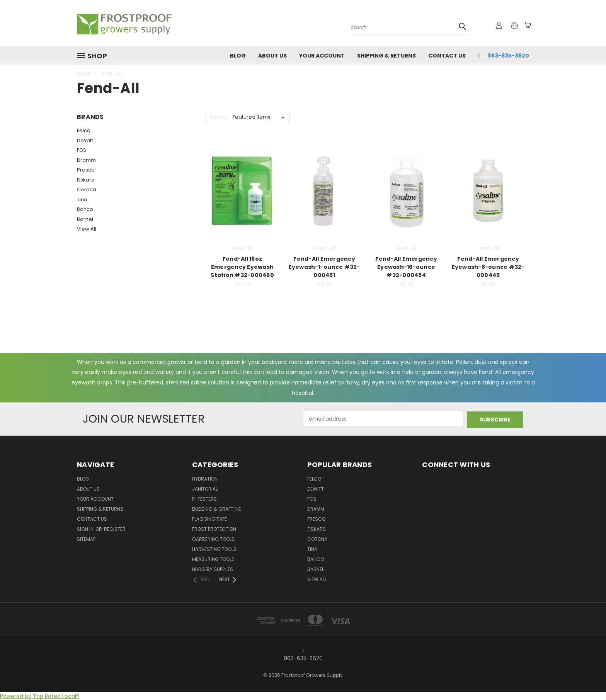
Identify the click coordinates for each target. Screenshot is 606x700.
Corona (87, 189)
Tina (82, 200)
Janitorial (205, 489)
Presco (86, 170)
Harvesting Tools (214, 549)
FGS (82, 150)
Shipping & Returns (386, 56)
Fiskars (85, 180)
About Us (272, 56)
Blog (238, 56)
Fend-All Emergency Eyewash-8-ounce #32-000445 (488, 267)
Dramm (86, 160)
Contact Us (447, 56)
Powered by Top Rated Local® (40, 696)
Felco (84, 130)
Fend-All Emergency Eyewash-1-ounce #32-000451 (324, 267)
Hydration (205, 479)
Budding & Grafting (217, 509)
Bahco (85, 209)
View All (87, 229)
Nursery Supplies (213, 569)
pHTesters (204, 499)
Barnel (85, 219)
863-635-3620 (508, 56)
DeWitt (85, 140)
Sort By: (219, 117)
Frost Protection (214, 529)
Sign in (86, 529)
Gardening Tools (213, 539)
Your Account (322, 56)
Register (115, 529)
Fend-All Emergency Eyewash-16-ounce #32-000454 (406, 267)
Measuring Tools (213, 559)
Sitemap (86, 539)
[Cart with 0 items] (527, 25)
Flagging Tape (209, 519)
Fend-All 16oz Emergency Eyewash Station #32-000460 (242, 267)
